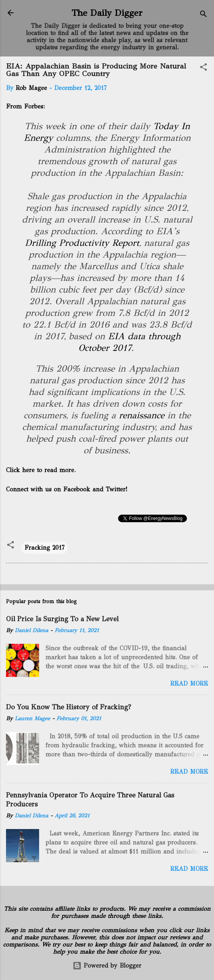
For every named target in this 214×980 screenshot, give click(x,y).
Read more (189, 684)
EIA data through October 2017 (129, 342)
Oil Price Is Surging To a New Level (62, 619)
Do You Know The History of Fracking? (68, 707)
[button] (203, 68)
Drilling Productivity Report (82, 243)
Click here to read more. (41, 470)
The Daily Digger (107, 13)
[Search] (203, 15)
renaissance (142, 415)
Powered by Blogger (107, 966)
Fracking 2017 (44, 548)
